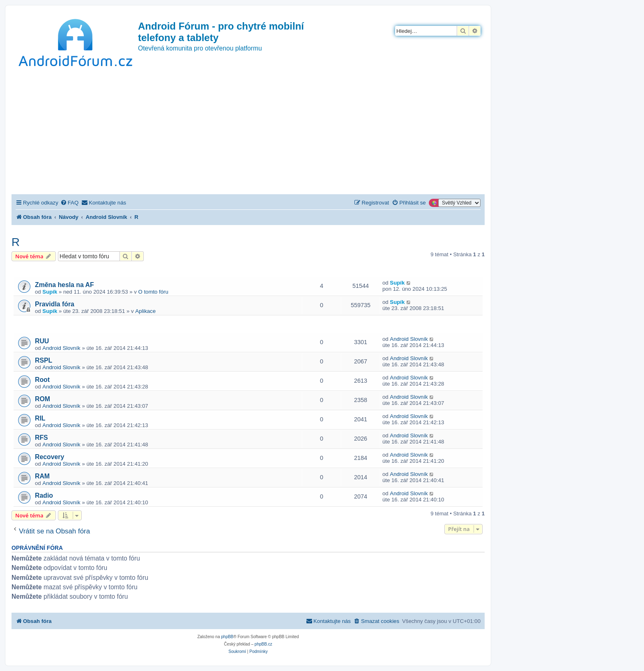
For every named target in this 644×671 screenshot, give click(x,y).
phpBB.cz (263, 644)
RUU (42, 341)
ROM (43, 399)
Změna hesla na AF (64, 285)
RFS (41, 438)
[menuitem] (69, 203)
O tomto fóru (153, 292)
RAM (42, 476)
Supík (50, 292)
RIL (40, 418)
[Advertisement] (248, 133)
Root (42, 380)
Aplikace (145, 311)
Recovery (49, 457)
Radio (44, 495)
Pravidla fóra (55, 304)
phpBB (227, 637)
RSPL (44, 360)
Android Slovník (61, 348)
